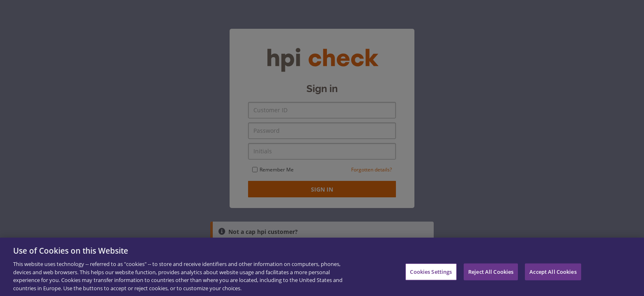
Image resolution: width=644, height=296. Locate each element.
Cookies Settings (431, 275)
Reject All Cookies (491, 275)
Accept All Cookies (553, 275)
